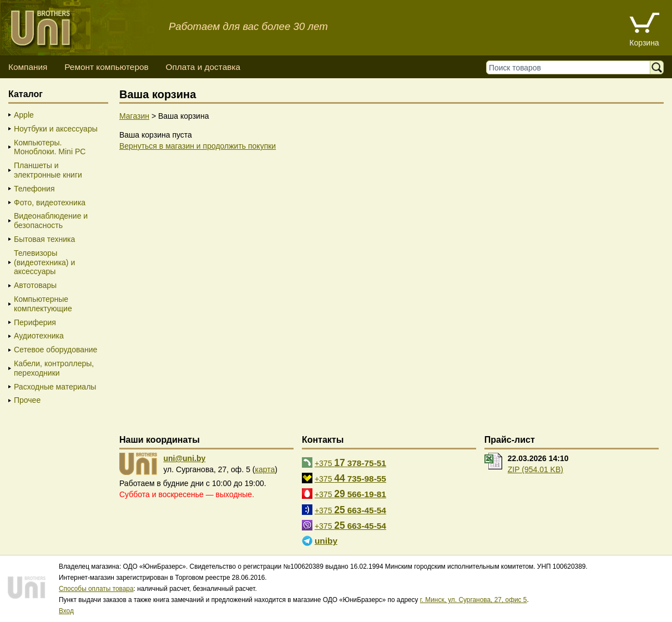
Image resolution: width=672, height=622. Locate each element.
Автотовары (35, 285)
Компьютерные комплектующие (43, 304)
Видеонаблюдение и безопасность (51, 221)
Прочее (27, 400)
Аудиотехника (39, 336)
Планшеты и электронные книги (48, 170)
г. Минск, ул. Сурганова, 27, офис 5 (474, 600)
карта (265, 469)
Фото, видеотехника (50, 203)
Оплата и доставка (203, 67)
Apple (24, 115)
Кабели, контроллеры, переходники (54, 368)
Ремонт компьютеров (106, 67)
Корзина (644, 43)
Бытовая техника (44, 239)
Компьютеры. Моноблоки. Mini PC (50, 147)
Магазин (134, 116)
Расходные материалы (55, 387)
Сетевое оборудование (55, 350)
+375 (350, 463)
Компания (28, 67)
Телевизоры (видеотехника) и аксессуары (44, 262)
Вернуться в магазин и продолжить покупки (198, 146)
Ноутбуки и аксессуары (56, 129)
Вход (66, 611)
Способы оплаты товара (96, 589)
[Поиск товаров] (571, 67)
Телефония (34, 189)
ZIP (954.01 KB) (535, 469)
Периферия (35, 322)
